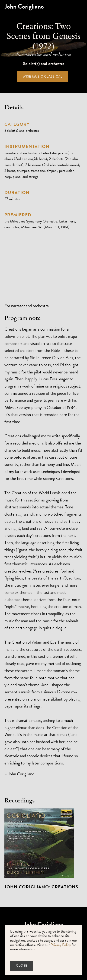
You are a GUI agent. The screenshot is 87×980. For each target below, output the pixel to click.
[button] (83, 6)
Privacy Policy (61, 945)
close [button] (22, 966)
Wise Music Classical (43, 77)
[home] (24, 7)
